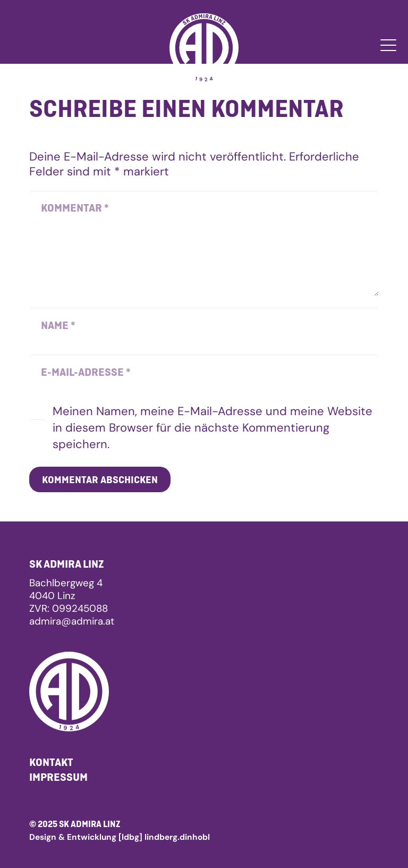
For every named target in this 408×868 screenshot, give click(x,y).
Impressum (58, 777)
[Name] (204, 325)
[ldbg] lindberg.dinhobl (164, 837)
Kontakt (51, 762)
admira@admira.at (72, 621)
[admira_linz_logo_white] (204, 48)
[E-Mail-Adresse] (204, 372)
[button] (388, 45)
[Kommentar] (204, 243)
